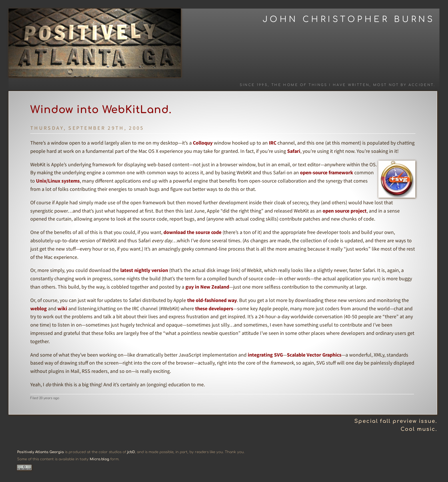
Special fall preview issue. (396, 421)
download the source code (192, 232)
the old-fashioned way (212, 300)
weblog (39, 308)
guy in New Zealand (207, 287)
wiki (62, 308)
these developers (214, 308)
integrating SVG (265, 355)
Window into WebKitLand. (101, 110)
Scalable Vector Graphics (314, 355)
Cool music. (419, 429)
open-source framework (327, 172)
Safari (294, 151)
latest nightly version (144, 270)
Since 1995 (254, 85)
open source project (345, 211)
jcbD (131, 452)
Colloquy (203, 143)
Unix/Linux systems (58, 181)
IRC (273, 143)
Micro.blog (99, 459)
